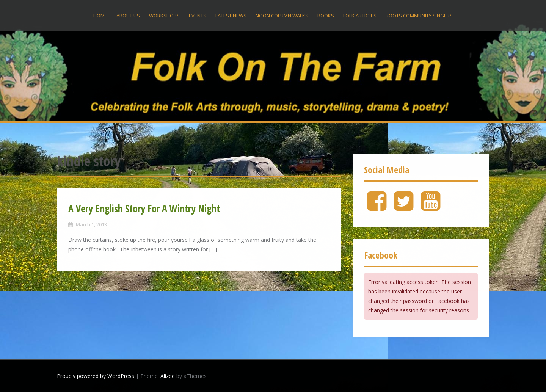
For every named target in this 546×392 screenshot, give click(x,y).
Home (100, 16)
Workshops (164, 16)
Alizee (168, 376)
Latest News (231, 16)
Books (326, 16)
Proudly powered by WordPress (96, 376)
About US (128, 16)
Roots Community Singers (419, 16)
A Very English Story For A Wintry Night (144, 209)
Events (198, 16)
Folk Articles (360, 16)
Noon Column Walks (282, 16)
